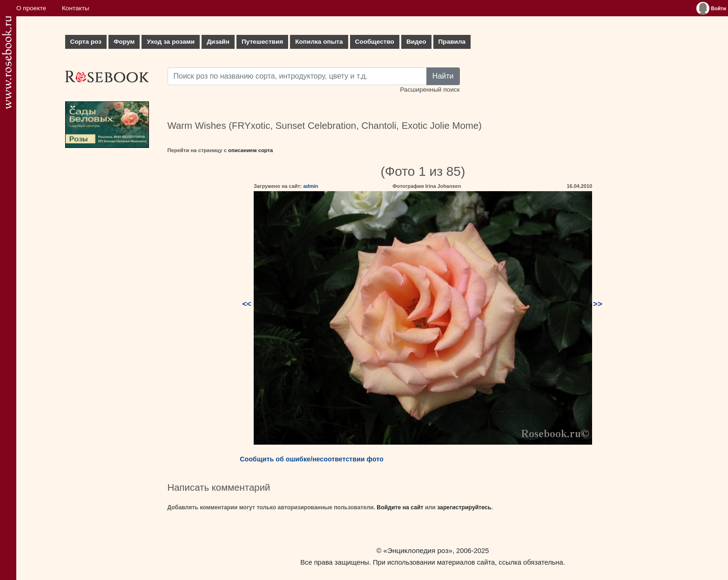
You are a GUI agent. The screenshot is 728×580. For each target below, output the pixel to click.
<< (247, 304)
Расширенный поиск (430, 90)
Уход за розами (171, 42)
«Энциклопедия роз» (418, 550)
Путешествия (262, 42)
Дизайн (218, 42)
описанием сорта (250, 150)
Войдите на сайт (400, 507)
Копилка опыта (319, 42)
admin (310, 186)
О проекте (31, 8)
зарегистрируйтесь (464, 507)
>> (598, 304)
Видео (416, 42)
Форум (124, 42)
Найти (443, 76)
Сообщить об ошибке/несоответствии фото (312, 459)
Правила (452, 42)
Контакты (76, 8)
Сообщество (375, 42)
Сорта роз (86, 42)
